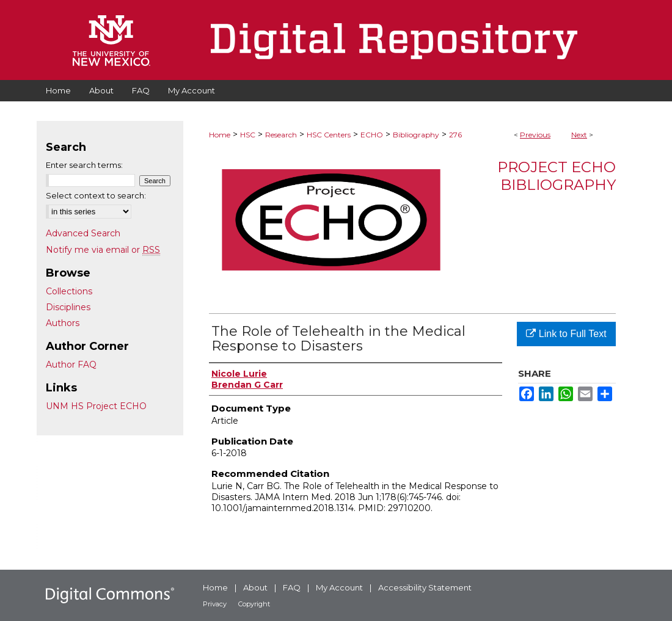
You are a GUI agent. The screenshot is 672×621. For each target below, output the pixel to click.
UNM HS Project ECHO (96, 406)
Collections (69, 291)
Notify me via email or (103, 250)
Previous (535, 135)
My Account (339, 587)
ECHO (372, 135)
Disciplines (68, 307)
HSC (248, 135)
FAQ (292, 587)
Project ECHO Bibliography (557, 176)
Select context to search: (96, 195)
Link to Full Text (566, 334)
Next (579, 135)
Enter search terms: (84, 165)
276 (455, 135)
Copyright (254, 604)
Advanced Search (83, 233)
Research (281, 135)
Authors (63, 323)
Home (220, 135)
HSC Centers (329, 135)
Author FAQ (71, 365)
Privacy (215, 604)
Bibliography (416, 135)
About (255, 587)
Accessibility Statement (425, 587)
